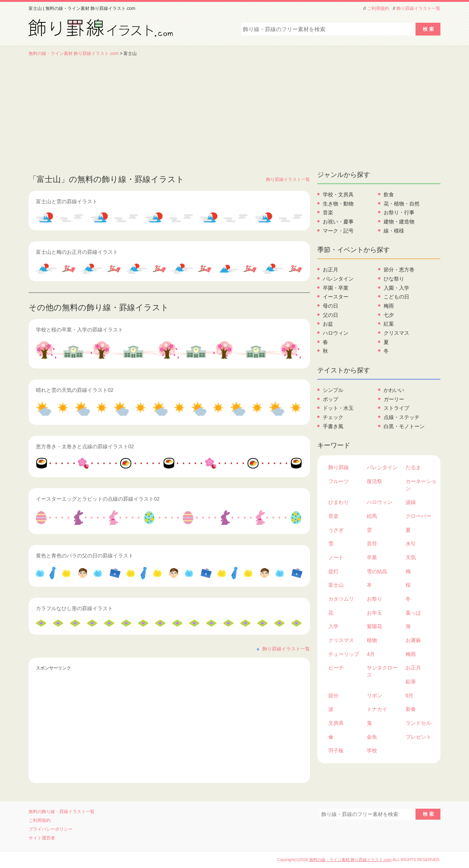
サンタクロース (382, 671)
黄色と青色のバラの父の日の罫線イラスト (85, 556)
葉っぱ (413, 613)
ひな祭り (394, 279)
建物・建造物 (399, 222)
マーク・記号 (338, 231)
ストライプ (396, 408)
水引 (411, 544)
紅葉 (389, 324)
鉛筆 (411, 682)
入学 (333, 626)
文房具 (336, 723)
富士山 (336, 585)
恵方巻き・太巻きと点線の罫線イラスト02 (85, 446)
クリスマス (396, 333)
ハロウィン (336, 333)
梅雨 (389, 306)
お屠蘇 (413, 640)
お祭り (374, 599)
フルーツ (339, 481)
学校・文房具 (338, 194)
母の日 (330, 306)
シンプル (333, 390)
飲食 (389, 194)
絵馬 (372, 516)
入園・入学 (396, 288)
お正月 (330, 270)
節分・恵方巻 (399, 270)
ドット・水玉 (338, 408)
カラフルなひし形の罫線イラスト (74, 608)
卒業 (372, 557)
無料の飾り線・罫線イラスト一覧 (62, 812)
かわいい (394, 390)
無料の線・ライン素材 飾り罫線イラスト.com (74, 53)
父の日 (330, 315)
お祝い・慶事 (338, 222)
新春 (411, 709)
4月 (371, 654)
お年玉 (374, 613)
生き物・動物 (338, 204)
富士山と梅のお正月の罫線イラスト (77, 252)
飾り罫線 (339, 467)
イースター (336, 297)
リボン (374, 695)
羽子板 (336, 750)
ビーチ (336, 668)
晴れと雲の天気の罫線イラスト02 (75, 390)
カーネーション (421, 485)
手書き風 (333, 426)
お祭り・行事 (399, 212)
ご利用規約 (378, 8)
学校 (372, 750)
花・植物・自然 (402, 204)
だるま (413, 467)
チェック (333, 417)
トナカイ (377, 709)
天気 (411, 557)
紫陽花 (374, 626)
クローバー (418, 516)
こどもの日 (396, 297)
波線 (411, 502)
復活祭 (374, 481)
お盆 (328, 324)
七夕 (389, 315)
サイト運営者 (42, 838)
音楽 (328, 212)
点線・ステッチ (402, 417)
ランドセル (418, 723)
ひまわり (339, 502)
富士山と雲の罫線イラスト (67, 201)
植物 (372, 640)
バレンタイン (338, 279)
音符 (372, 544)
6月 (410, 695)
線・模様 (394, 231)
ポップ (330, 399)
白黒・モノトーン (404, 426)
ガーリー (394, 399)
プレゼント (418, 737)
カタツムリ (341, 599)
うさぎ (336, 530)
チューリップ (344, 654)
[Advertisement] (234, 112)
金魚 (372, 737)
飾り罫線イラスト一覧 (418, 8)
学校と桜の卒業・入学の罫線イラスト (80, 330)
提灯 (333, 571)
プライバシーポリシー (51, 829)
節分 (333, 695)
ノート (336, 557)
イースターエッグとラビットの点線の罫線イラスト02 (98, 499)
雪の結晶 (377, 571)
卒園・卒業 (336, 288)
